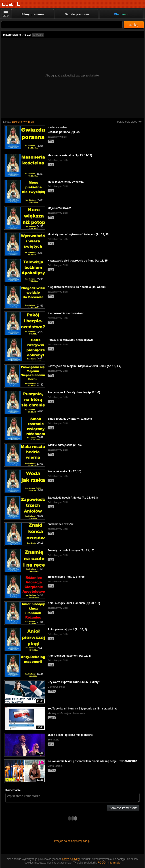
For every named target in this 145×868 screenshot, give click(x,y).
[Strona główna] (11, 4)
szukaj (134, 25)
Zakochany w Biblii (23, 122)
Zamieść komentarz (123, 808)
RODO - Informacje (109, 863)
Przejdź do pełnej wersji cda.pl (72, 841)
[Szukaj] (62, 25)
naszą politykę (71, 859)
